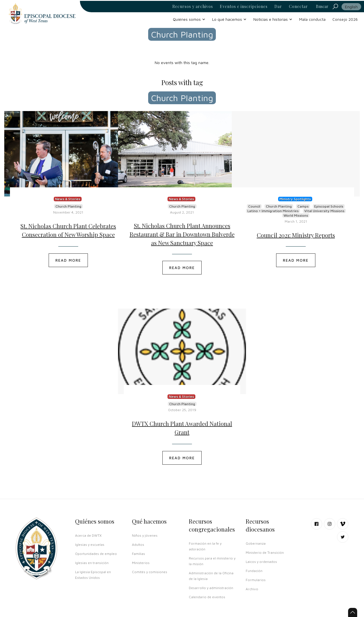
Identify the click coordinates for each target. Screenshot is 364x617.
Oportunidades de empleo (96, 554)
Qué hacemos (149, 521)
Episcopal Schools (329, 206)
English (351, 7)
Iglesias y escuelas (90, 545)
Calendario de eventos (207, 597)
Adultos (138, 545)
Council (254, 206)
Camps (303, 206)
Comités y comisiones (150, 572)
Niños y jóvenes (145, 535)
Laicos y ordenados (261, 562)
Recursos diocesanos (260, 525)
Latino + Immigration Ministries (273, 211)
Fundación (254, 571)
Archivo (252, 589)
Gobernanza (256, 543)
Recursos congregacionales (212, 525)
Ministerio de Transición (265, 553)
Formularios (256, 580)
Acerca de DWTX (88, 535)
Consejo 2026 (345, 19)
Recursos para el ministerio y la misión (212, 561)
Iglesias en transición (92, 563)
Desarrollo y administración (211, 588)
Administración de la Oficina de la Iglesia (211, 576)
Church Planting (68, 206)
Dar (278, 7)
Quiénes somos (95, 521)
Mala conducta (312, 19)
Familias (138, 554)
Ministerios (141, 563)
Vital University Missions (324, 211)
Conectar (298, 7)
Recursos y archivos (193, 7)
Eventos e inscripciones (244, 7)
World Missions (296, 215)
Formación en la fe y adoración (205, 546)
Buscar (322, 6)
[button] (189, 19)
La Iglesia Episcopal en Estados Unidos (93, 575)
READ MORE (68, 260)
